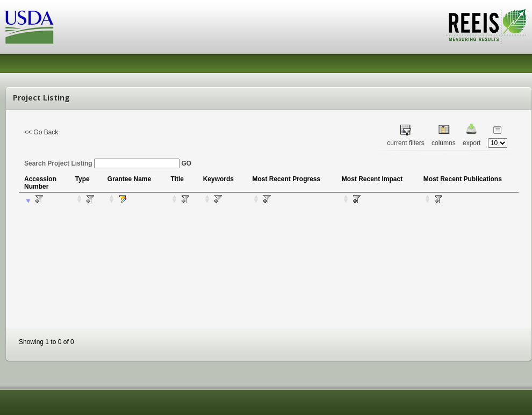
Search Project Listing (102, 163)
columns (444, 143)
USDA (30, 27)
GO (186, 163)
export (472, 143)
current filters (405, 143)
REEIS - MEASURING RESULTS (486, 26)
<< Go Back (41, 132)
